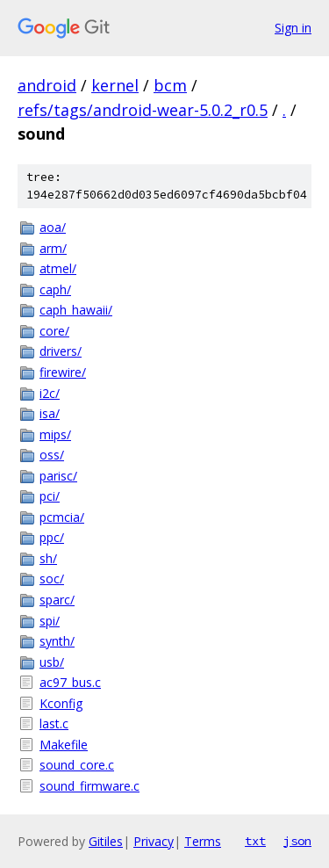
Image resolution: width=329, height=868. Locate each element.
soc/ (52, 579)
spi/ (50, 621)
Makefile (64, 745)
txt (255, 841)
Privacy (154, 841)
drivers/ (61, 351)
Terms (203, 841)
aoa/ (53, 227)
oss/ (52, 455)
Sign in (293, 28)
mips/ (55, 434)
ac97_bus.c (70, 682)
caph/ (55, 289)
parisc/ (58, 476)
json (297, 841)
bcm (170, 85)
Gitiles (106, 841)
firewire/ (63, 372)
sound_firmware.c (89, 786)
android (47, 85)
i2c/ (50, 393)
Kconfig (61, 703)
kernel (115, 85)
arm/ (53, 248)
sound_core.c (77, 765)
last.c (54, 723)
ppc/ (52, 537)
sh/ (48, 558)
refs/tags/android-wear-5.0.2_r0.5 (143, 110)
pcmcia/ (62, 517)
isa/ (50, 413)
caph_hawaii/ (76, 310)
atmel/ (58, 268)
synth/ (57, 641)
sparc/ (57, 600)
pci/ (50, 496)
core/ (54, 331)
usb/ (52, 662)
